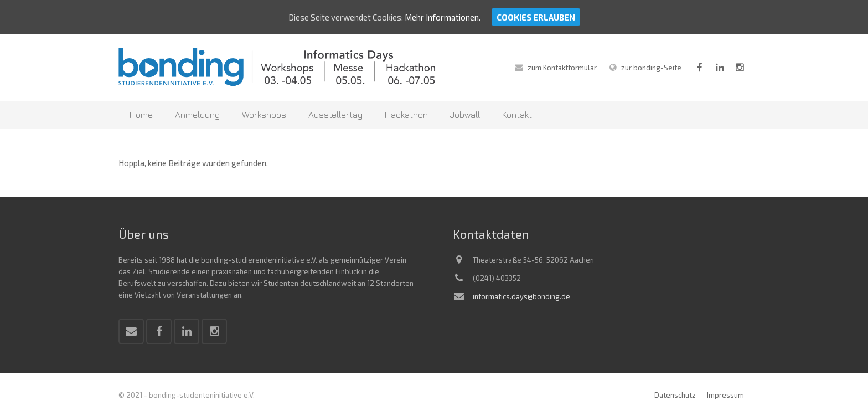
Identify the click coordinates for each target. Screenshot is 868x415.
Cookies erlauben (536, 17)
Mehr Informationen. (443, 17)
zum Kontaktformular (562, 68)
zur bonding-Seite (651, 68)
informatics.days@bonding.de (521, 296)
